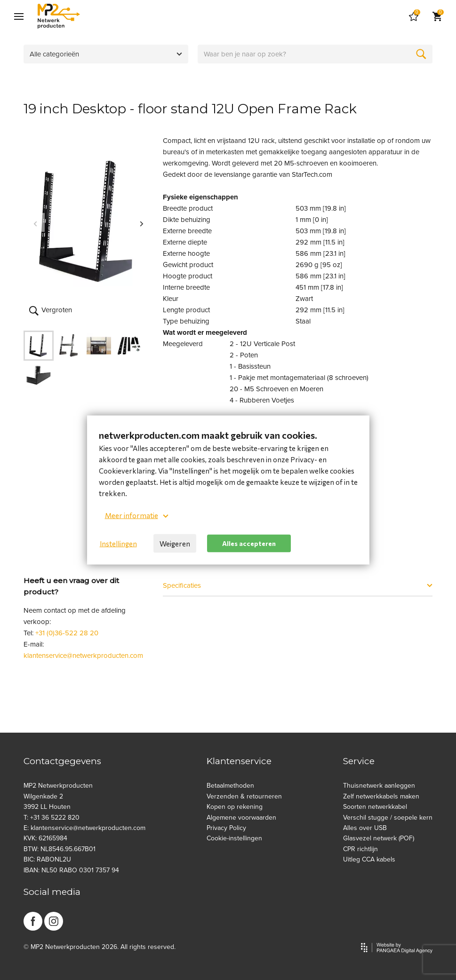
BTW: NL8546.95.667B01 (60, 849)
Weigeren (175, 544)
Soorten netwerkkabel (375, 807)
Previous (35, 222)
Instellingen (118, 544)
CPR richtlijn (360, 849)
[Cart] (414, 16)
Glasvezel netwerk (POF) (379, 838)
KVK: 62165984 (45, 838)
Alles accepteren (249, 543)
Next (142, 222)
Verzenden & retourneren (244, 796)
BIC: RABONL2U (47, 859)
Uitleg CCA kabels (369, 859)
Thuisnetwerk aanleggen (379, 786)
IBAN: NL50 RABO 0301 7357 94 (71, 870)
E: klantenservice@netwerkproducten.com (84, 828)
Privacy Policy (226, 828)
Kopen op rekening (235, 807)
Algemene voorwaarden (241, 818)
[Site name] (59, 16)
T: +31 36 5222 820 (52, 818)
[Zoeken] (421, 54)
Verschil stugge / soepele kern (388, 818)
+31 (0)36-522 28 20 (67, 633)
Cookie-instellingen (234, 838)
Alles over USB (365, 828)
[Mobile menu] (19, 16)
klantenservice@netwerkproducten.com (83, 656)
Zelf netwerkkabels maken (381, 796)
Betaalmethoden (230, 786)
